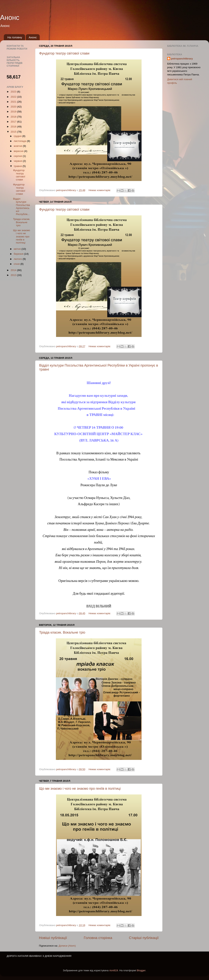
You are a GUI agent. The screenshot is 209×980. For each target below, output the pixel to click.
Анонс (10, 18)
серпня (18, 156)
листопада (20, 141)
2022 (14, 97)
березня (19, 254)
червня (18, 161)
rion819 (114, 970)
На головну (15, 37)
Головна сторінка (98, 938)
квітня (18, 249)
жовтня (18, 146)
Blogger (141, 970)
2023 (14, 92)
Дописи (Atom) (67, 946)
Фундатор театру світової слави (64, 53)
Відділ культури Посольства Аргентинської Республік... (22, 206)
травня (18, 166)
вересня (19, 151)
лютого (18, 259)
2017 (14, 122)
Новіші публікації (53, 938)
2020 (14, 107)
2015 (14, 132)
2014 (14, 270)
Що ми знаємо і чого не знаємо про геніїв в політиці (80, 789)
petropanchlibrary (182, 59)
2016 (14, 127)
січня (17, 264)
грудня (18, 136)
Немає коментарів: (100, 190)
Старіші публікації (144, 938)
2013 (14, 275)
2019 (14, 112)
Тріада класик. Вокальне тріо (62, 632)
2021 (14, 102)
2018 (14, 117)
